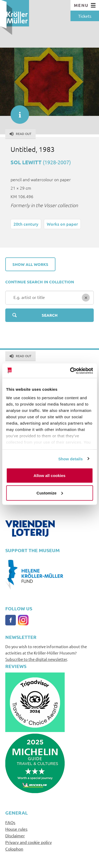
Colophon (14, 849)
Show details (71, 459)
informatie (17, 112)
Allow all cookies (49, 476)
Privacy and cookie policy (29, 842)
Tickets (85, 16)
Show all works (30, 264)
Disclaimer (15, 835)
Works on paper (62, 224)
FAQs (10, 822)
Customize (50, 493)
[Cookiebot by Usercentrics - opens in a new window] (70, 371)
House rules (16, 829)
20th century (26, 224)
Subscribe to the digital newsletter (36, 659)
